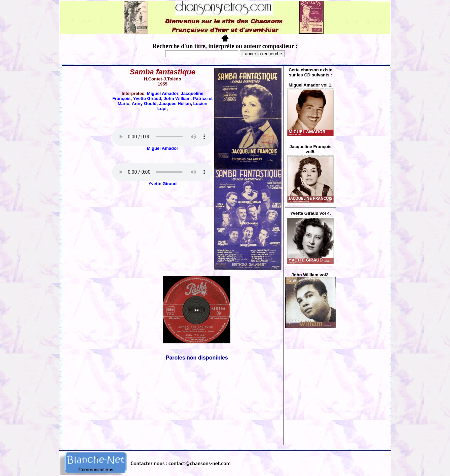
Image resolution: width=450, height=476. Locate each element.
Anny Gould (144, 104)
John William (177, 98)
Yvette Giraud (147, 98)
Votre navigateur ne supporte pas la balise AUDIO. (162, 137)
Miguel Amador (163, 93)
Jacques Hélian (175, 104)
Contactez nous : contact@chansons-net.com (181, 463)
